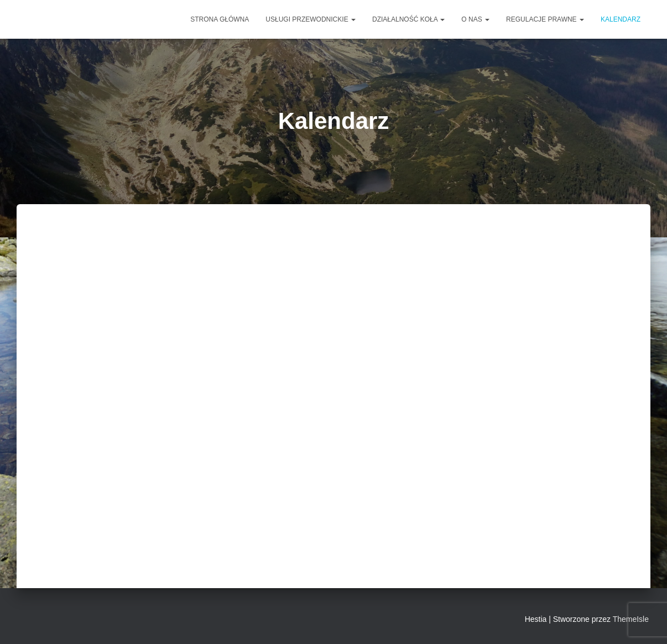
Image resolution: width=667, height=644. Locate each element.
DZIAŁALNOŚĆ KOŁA (408, 19)
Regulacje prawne (545, 19)
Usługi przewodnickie (311, 19)
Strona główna (220, 19)
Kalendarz (621, 19)
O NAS (475, 19)
